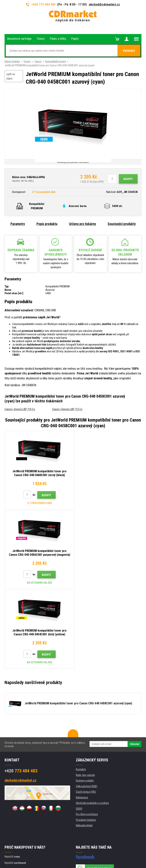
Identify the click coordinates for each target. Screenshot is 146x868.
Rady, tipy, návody (85, 695)
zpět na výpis (11, 76)
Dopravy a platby (85, 701)
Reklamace (82, 718)
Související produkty (122, 224)
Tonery (27, 61)
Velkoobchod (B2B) (87, 707)
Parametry (18, 224)
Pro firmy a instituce (87, 735)
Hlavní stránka (12, 61)
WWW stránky (62, 850)
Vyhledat (129, 51)
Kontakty (81, 690)
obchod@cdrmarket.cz (104, 4)
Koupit (128, 179)
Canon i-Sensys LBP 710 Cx (20, 409)
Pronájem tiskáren (86, 740)
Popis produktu (47, 224)
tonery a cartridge (97, 863)
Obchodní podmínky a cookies (92, 723)
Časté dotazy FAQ (86, 712)
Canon (38, 61)
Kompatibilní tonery (56, 61)
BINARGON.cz (84, 850)
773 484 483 (21, 691)
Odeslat (134, 664)
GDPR (79, 729)
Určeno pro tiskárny (83, 224)
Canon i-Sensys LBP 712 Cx (67, 409)
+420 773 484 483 (41, 4)
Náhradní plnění (84, 746)
